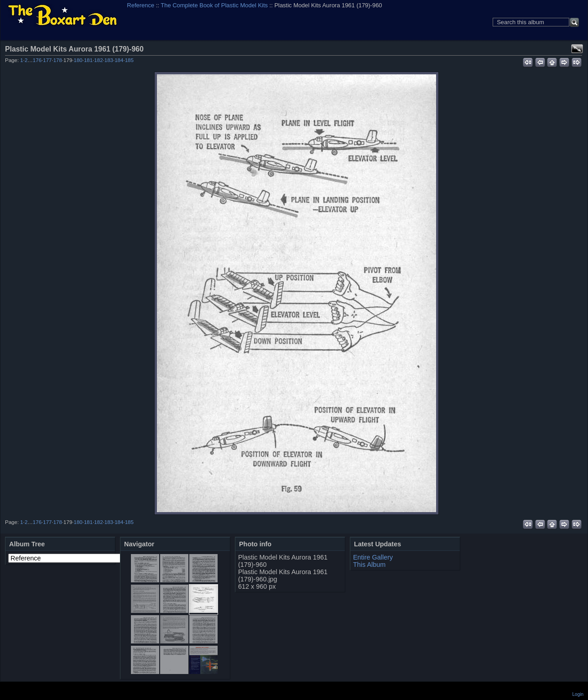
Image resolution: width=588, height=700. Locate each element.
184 (119, 60)
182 (98, 60)
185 (129, 60)
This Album (369, 565)
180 (78, 60)
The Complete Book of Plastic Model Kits (214, 5)
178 (58, 60)
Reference (140, 5)
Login (578, 694)
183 (109, 60)
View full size (577, 49)
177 (47, 60)
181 (88, 60)
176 (37, 60)
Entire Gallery (373, 557)
